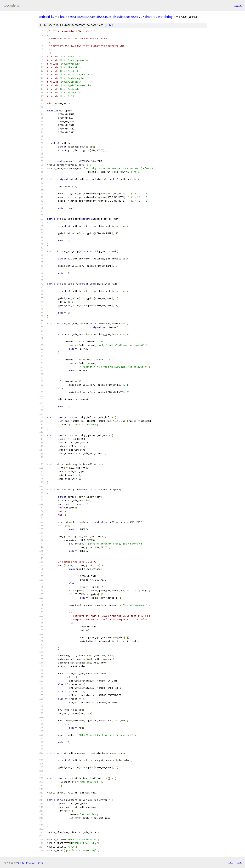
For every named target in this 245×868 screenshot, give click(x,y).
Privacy (30, 863)
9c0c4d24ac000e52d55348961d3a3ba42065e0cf (104, 17)
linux (64, 17)
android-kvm (48, 17)
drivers (150, 17)
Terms (40, 863)
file (109, 25)
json (239, 863)
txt (231, 863)
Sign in (238, 5)
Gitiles (21, 863)
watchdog (165, 17)
